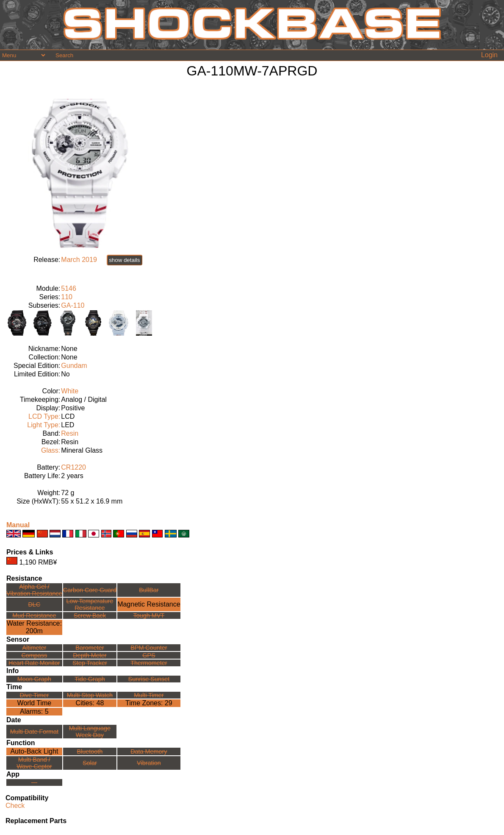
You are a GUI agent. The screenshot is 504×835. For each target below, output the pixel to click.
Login (489, 55)
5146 (69, 288)
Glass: (51, 450)
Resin (70, 433)
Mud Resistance (34, 615)
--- (34, 782)
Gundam (74, 366)
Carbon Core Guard (90, 590)
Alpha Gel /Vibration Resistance (34, 590)
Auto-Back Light (34, 751)
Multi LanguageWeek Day (90, 732)
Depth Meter (90, 655)
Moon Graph (34, 679)
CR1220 (73, 467)
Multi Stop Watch (90, 695)
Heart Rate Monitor (34, 663)
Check (15, 806)
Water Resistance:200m (34, 627)
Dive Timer (34, 695)
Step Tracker (90, 663)
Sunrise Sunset (149, 679)
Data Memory (149, 751)
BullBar (149, 590)
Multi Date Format (34, 732)
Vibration (149, 763)
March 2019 (79, 260)
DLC (34, 604)
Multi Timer (149, 695)
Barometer (90, 648)
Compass (34, 655)
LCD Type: (44, 416)
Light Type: (44, 425)
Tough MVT (149, 615)
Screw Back (90, 615)
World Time (35, 703)
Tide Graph (90, 679)
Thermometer (149, 663)
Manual (18, 525)
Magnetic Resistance (149, 604)
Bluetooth (90, 751)
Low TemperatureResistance (90, 604)
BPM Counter (149, 648)
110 (67, 297)
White (70, 391)
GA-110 (73, 305)
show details (124, 260)
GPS (149, 655)
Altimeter (34, 648)
